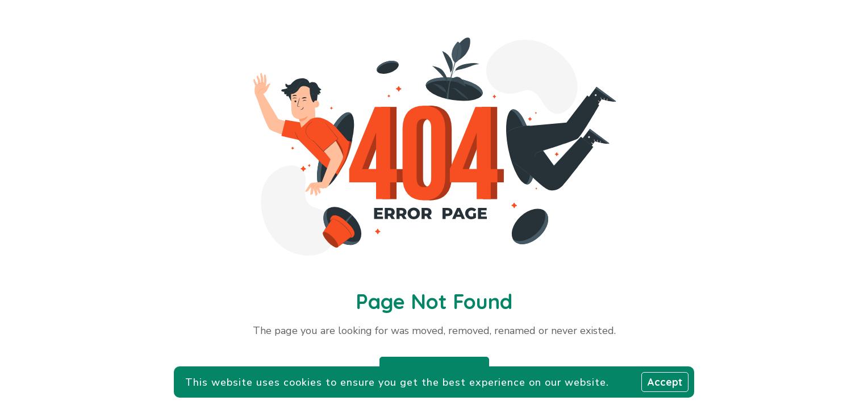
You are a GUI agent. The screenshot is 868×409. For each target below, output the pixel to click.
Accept (665, 382)
